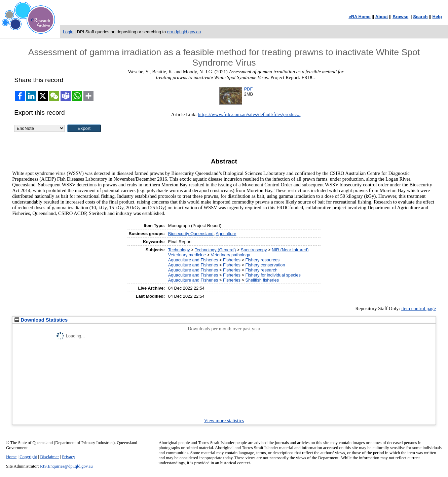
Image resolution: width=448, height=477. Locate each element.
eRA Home (359, 17)
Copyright (28, 457)
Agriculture (226, 234)
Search (420, 17)
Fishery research (262, 270)
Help (437, 17)
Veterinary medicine (187, 255)
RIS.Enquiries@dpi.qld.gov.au (66, 466)
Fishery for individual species (273, 275)
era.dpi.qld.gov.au (184, 32)
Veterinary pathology (231, 255)
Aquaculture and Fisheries (193, 260)
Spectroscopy (254, 250)
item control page (419, 308)
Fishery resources (263, 260)
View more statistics (224, 420)
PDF (249, 89)
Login (68, 32)
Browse (400, 17)
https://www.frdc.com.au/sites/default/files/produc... (249, 114)
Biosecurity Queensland (191, 234)
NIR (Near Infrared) (290, 250)
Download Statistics (41, 320)
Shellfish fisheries (262, 280)
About (382, 17)
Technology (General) (215, 250)
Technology (179, 250)
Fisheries (232, 260)
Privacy (68, 457)
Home (11, 457)
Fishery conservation (265, 265)
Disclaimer (49, 457)
